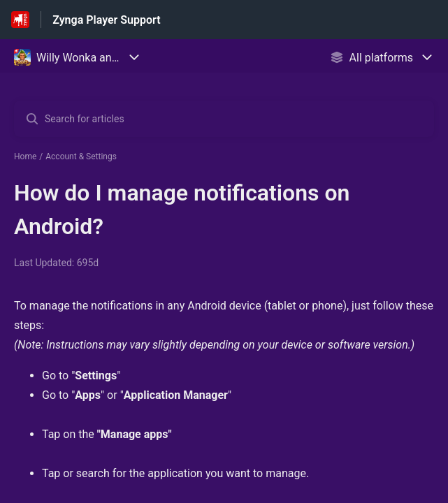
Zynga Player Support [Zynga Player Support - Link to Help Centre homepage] (106, 20)
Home (25, 156)
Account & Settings (81, 156)
